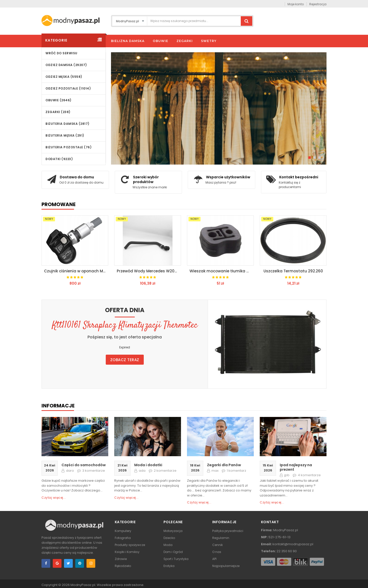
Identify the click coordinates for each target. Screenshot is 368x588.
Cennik (217, 545)
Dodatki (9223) (59, 159)
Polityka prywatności (228, 531)
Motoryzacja (173, 531)
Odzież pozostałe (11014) (68, 88)
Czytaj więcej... (54, 498)
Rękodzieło (123, 566)
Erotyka (169, 566)
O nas (217, 552)
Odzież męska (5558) (64, 77)
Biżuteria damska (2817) (67, 124)
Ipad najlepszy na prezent (296, 467)
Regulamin (221, 538)
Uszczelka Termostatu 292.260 (293, 271)
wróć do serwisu (61, 53)
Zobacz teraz (125, 360)
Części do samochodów (84, 465)
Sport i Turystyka (176, 559)
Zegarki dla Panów (224, 465)
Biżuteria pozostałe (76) (68, 147)
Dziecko (169, 538)
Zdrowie (121, 559)
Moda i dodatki (148, 465)
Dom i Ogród (173, 552)
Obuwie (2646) (58, 100)
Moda (168, 545)
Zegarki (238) (58, 112)
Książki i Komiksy (127, 552)
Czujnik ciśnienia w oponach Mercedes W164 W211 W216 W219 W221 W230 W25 (76, 271)
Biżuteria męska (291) (65, 135)
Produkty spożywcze (130, 545)
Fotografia (123, 538)
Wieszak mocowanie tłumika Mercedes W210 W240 (222, 271)
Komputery (123, 531)
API (214, 559)
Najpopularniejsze (226, 566)
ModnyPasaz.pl (83, 585)
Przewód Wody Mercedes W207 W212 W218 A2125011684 (149, 271)
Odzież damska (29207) (66, 65)
